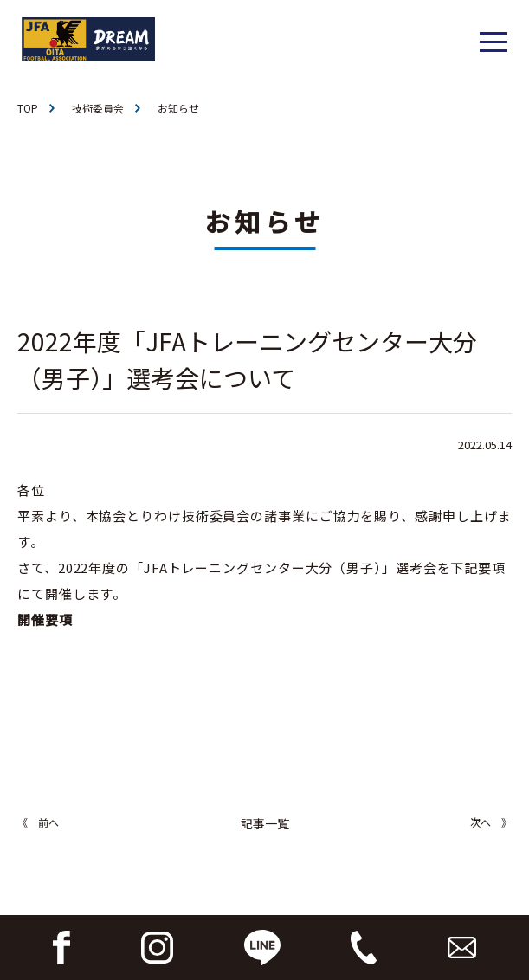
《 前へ (38, 822)
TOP (28, 108)
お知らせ (178, 108)
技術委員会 (98, 108)
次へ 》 (491, 822)
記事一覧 (265, 823)
